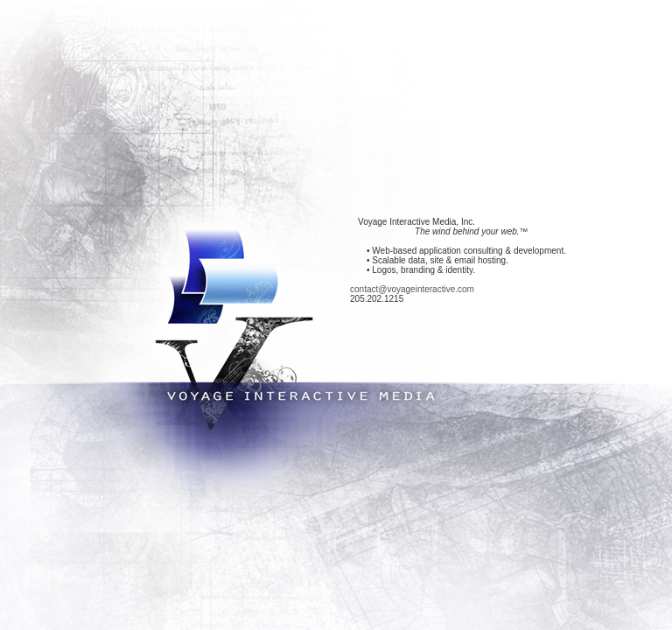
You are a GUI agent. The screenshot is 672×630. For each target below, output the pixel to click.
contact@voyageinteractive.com (412, 289)
